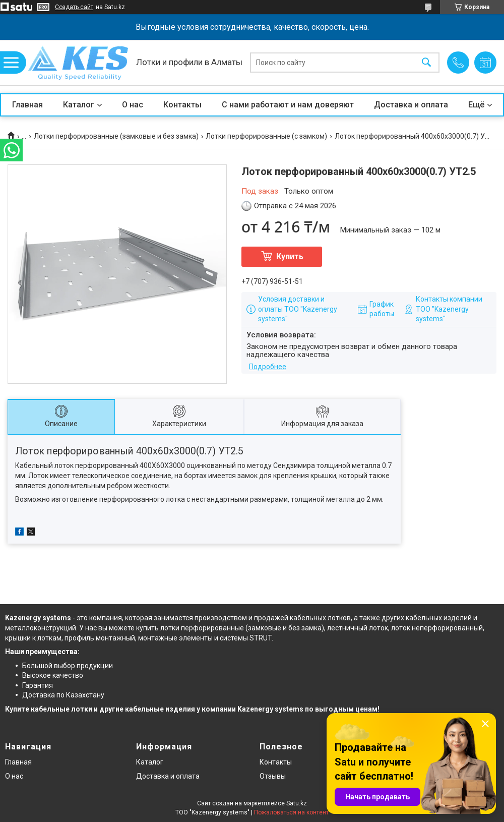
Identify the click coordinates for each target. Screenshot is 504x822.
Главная (27, 105)
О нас (133, 105)
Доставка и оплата (411, 105)
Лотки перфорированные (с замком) (266, 136)
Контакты (182, 105)
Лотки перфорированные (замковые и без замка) (116, 136)
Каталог (79, 105)
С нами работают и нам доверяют (288, 105)
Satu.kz (297, 803)
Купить (290, 256)
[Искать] (426, 63)
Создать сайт (74, 7)
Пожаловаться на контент (291, 812)
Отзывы (273, 776)
